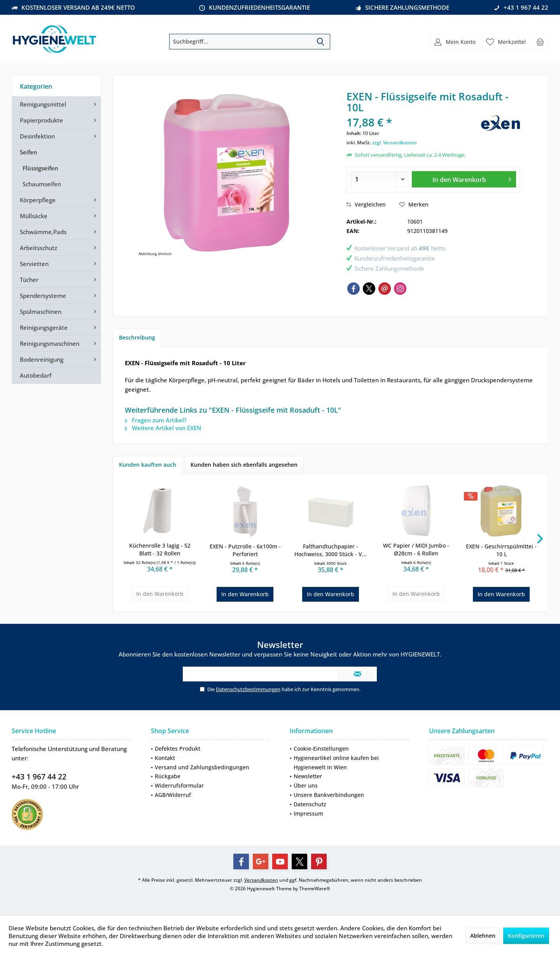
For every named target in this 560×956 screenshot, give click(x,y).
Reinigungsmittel (43, 104)
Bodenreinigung (42, 359)
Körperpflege (38, 200)
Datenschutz (310, 804)
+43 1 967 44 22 (39, 777)
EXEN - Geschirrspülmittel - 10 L (501, 550)
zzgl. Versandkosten (395, 143)
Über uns (306, 785)
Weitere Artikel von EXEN (163, 428)
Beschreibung (137, 337)
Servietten (34, 264)
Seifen (29, 152)
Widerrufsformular (179, 785)
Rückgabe (168, 776)
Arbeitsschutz (38, 248)
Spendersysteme (43, 296)
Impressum (308, 813)
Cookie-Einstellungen (321, 749)
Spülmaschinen (41, 312)
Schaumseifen (42, 184)
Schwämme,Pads (43, 232)
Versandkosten (261, 880)
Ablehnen (483, 936)
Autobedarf (36, 375)
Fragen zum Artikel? (156, 420)
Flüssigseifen (40, 168)
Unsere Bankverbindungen (329, 795)
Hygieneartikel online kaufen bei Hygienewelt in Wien (336, 763)
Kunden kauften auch (148, 465)
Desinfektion (37, 136)
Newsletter (308, 776)
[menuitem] (540, 42)
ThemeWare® (315, 889)
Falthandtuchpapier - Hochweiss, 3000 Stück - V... (331, 550)
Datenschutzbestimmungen (248, 689)
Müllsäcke (34, 216)
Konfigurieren (526, 936)
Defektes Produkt (178, 749)
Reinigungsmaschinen (50, 343)
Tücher (29, 280)
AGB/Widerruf (173, 795)
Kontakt (165, 758)
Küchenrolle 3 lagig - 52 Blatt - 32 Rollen (160, 549)
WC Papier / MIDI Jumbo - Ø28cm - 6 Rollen (416, 549)
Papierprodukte (41, 120)
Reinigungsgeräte (44, 327)
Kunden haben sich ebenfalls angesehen (244, 465)
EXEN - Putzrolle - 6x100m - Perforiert (245, 550)
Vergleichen (366, 204)
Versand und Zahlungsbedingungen (202, 767)
